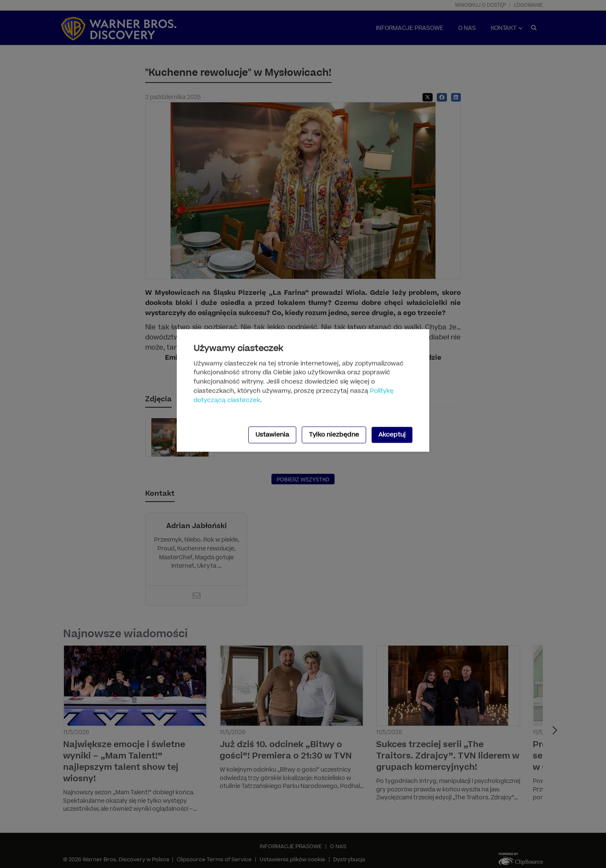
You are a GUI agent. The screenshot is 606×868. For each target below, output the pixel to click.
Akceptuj (392, 434)
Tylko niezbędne (334, 434)
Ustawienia (272, 434)
